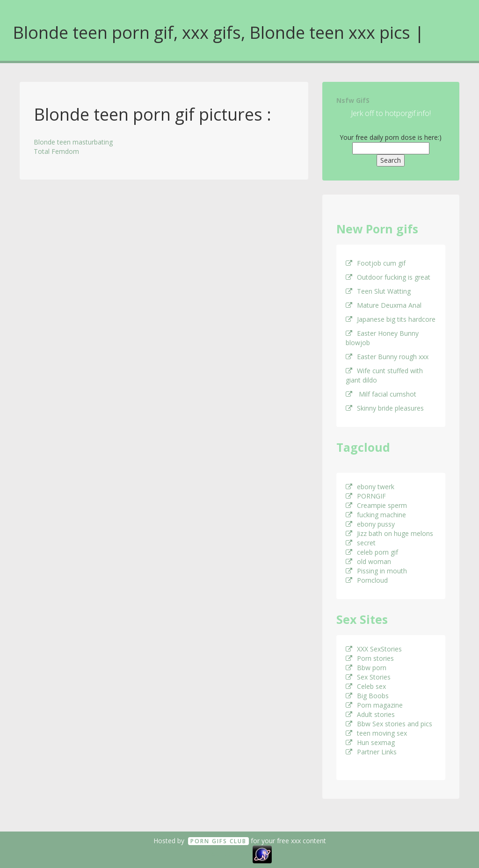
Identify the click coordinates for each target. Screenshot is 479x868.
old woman (368, 561)
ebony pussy (370, 524)
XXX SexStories (374, 649)
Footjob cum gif (376, 263)
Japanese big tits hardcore (391, 319)
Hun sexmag (370, 742)
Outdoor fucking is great (388, 277)
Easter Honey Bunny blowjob (382, 338)
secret (361, 543)
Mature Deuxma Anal (384, 305)
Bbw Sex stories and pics (389, 724)
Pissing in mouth (376, 571)
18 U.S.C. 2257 (229, 854)
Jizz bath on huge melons (389, 533)
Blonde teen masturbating (73, 142)
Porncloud (367, 580)
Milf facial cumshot (381, 394)
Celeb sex (366, 686)
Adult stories (370, 714)
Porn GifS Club (218, 841)
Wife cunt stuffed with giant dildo (384, 375)
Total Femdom (56, 151)
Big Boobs (367, 696)
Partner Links (371, 752)
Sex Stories (368, 677)
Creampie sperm (376, 505)
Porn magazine (374, 705)
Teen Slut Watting (378, 291)
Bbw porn (366, 668)
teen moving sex (376, 733)
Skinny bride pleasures (385, 408)
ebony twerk (370, 487)
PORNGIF (366, 496)
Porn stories (370, 658)
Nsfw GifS (353, 100)
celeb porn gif (372, 552)
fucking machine (376, 515)
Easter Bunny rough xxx (387, 357)
